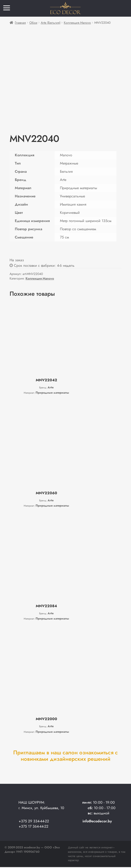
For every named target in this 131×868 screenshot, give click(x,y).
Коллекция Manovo (77, 23)
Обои (33, 23)
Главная (20, 23)
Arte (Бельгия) (51, 23)
